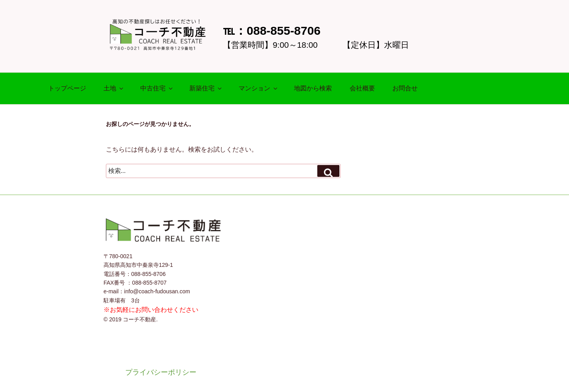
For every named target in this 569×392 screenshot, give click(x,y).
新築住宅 (206, 88)
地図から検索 (313, 88)
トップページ (67, 88)
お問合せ (405, 88)
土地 (114, 88)
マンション (259, 88)
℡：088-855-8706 (272, 31)
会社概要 (362, 88)
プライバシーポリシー (161, 372)
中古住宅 (157, 88)
